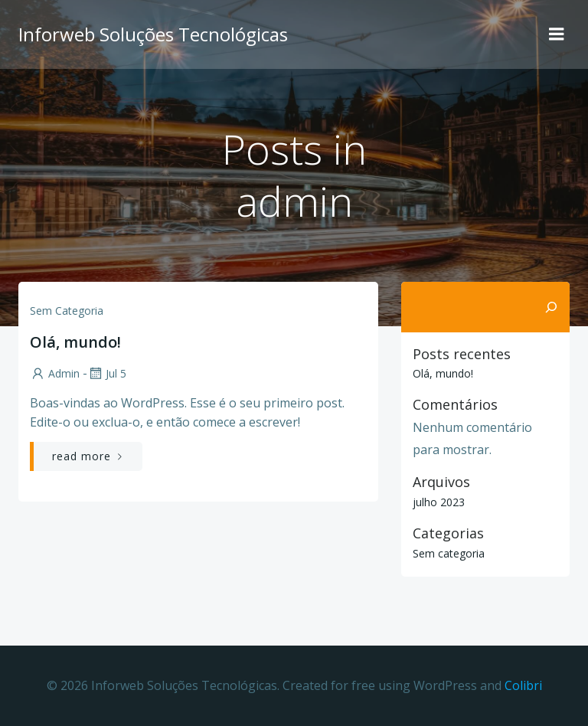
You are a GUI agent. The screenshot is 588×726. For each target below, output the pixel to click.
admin (55, 373)
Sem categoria (67, 311)
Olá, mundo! (443, 373)
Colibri (523, 685)
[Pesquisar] (551, 307)
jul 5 (107, 373)
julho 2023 (439, 502)
